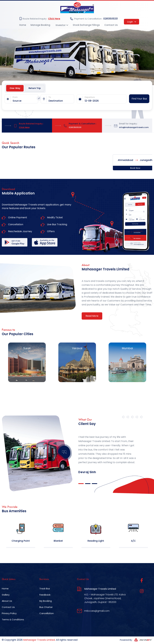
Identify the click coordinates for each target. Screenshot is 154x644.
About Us (7, 601)
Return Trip (35, 88)
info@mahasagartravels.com (134, 127)
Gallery (6, 595)
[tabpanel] (108, 450)
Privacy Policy (9, 613)
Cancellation (47, 613)
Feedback (45, 595)
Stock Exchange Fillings (86, 25)
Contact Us (111, 25)
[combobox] (25, 101)
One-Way (15, 88)
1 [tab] (81, 484)
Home (23, 25)
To (50, 97)
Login (132, 22)
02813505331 (111, 19)
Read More (92, 316)
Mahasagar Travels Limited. (39, 640)
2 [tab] (88, 484)
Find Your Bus (139, 99)
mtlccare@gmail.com (97, 611)
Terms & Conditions (13, 619)
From (15, 97)
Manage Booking (40, 25)
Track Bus (45, 589)
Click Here (54, 19)
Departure (90, 97)
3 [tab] (95, 484)
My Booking (46, 601)
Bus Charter (46, 607)
